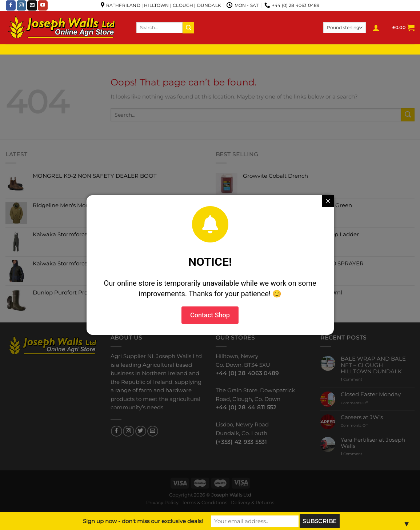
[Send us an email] (32, 5)
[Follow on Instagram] (22, 5)
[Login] (376, 28)
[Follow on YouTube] (43, 5)
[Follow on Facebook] (11, 5)
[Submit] (188, 27)
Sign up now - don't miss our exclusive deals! (143, 521)
